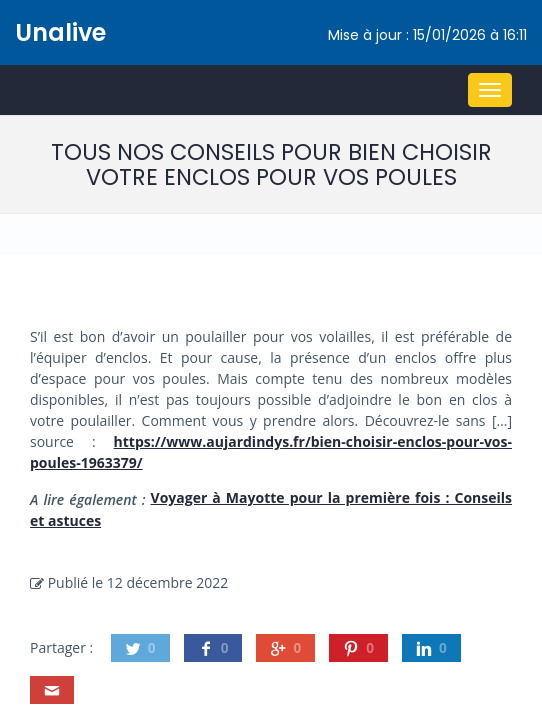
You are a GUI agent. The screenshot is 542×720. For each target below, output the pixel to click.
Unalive (60, 32)
